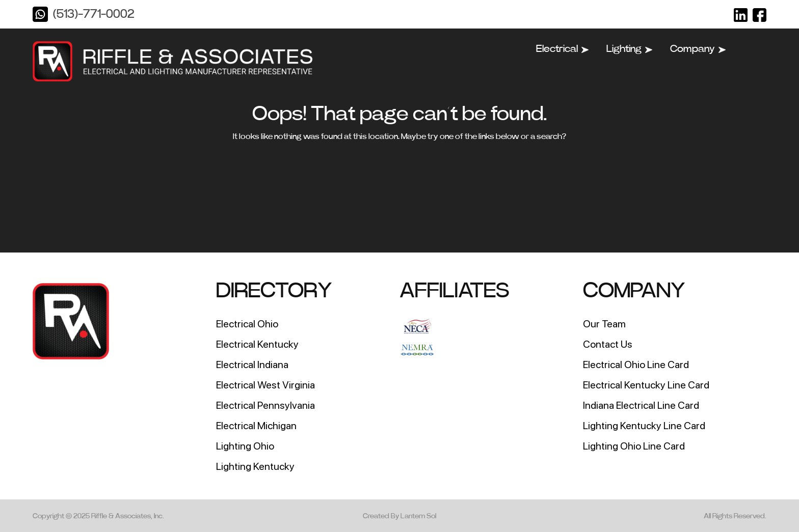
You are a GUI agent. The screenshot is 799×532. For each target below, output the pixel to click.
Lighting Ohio (245, 446)
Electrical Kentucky (257, 344)
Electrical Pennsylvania (265, 405)
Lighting (629, 49)
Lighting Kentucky (255, 466)
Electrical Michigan (256, 426)
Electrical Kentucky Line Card (646, 385)
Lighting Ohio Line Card (634, 446)
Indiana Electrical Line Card (641, 405)
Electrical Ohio (247, 324)
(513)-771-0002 (94, 14)
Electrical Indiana (252, 365)
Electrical (562, 49)
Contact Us (608, 344)
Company (698, 49)
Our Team (604, 324)
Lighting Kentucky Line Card (644, 426)
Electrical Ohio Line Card (636, 365)
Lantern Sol (418, 516)
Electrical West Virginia (265, 385)
